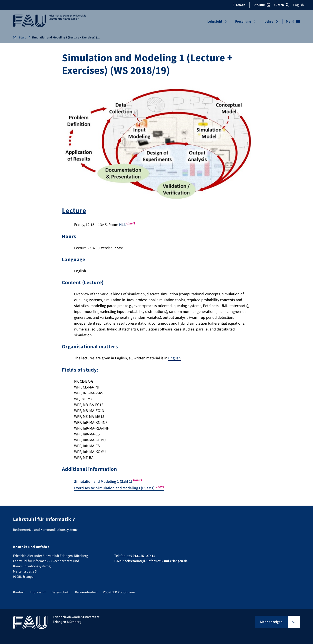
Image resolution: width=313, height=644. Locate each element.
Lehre (269, 22)
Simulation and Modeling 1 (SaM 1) (108, 481)
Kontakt (19, 591)
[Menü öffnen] (293, 22)
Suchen (281, 5)
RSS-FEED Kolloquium (119, 591)
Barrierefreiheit (86, 591)
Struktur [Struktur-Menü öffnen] (262, 5)
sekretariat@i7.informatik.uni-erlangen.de (156, 560)
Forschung (243, 22)
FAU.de (239, 5)
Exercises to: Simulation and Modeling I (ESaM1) (119, 488)
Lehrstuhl (215, 22)
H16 (127, 225)
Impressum (38, 591)
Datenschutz (61, 591)
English (299, 5)
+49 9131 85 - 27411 (141, 555)
